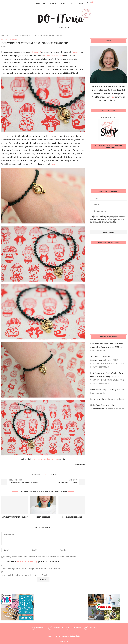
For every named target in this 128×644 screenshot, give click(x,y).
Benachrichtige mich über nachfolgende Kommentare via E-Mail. (31, 568)
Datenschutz (75, 636)
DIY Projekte (14, 35)
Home (38, 3)
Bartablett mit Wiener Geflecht (15, 517)
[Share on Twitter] (51, 474)
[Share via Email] (56, 474)
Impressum (66, 636)
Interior (64, 3)
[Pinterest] (65, 28)
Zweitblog (36, 52)
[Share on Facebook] (49, 474)
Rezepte (53, 3)
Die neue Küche (97, 399)
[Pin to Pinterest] (53, 474)
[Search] (88, 3)
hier (53, 164)
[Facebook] (59, 28)
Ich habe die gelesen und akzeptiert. (32, 561)
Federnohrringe (43, 517)
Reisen (75, 52)
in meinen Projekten (54, 56)
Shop (72, 3)
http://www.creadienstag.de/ (45, 459)
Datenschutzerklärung (27, 561)
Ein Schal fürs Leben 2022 (72, 517)
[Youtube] (69, 28)
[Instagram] (62, 28)
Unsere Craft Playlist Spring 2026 (105, 390)
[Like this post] (47, 474)
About (81, 3)
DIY (44, 3)
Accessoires (26, 35)
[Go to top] (64, 641)
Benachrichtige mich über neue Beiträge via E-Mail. (25, 575)
